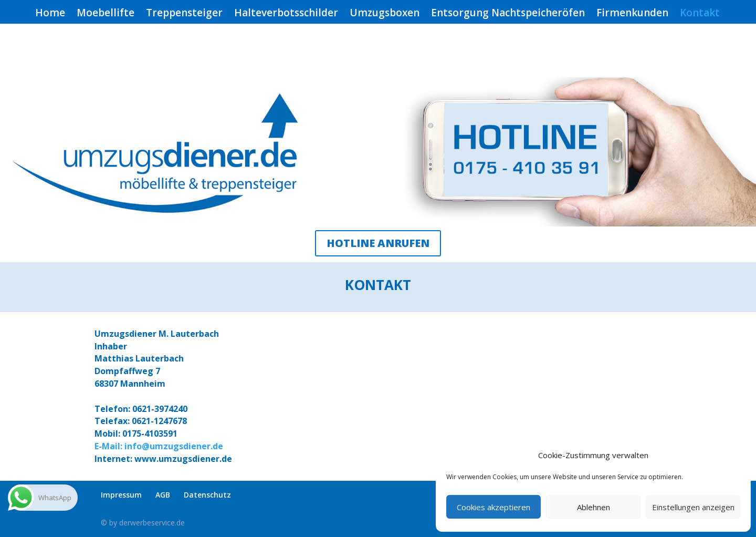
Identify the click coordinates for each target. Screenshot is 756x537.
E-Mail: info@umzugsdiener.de (159, 446)
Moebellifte (106, 14)
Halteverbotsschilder (286, 14)
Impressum (121, 495)
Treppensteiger (184, 14)
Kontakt (700, 14)
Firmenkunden (632, 14)
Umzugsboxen (385, 14)
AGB (163, 495)
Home (50, 14)
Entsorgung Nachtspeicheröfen (508, 14)
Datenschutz (207, 495)
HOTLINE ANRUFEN (378, 243)
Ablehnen (594, 507)
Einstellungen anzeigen (693, 507)
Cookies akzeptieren (493, 507)
